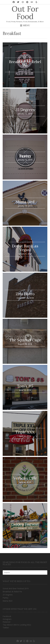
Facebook (7, 616)
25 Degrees (8, 595)
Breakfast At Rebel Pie (12, 592)
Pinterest (7, 622)
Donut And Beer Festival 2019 (16, 588)
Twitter (6, 628)
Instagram (7, 619)
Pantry (5, 598)
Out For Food (25, 13)
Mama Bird (7, 601)
